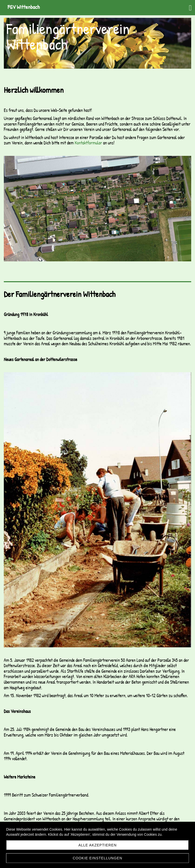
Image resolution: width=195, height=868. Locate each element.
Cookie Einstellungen (97, 858)
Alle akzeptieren (98, 845)
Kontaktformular (88, 143)
